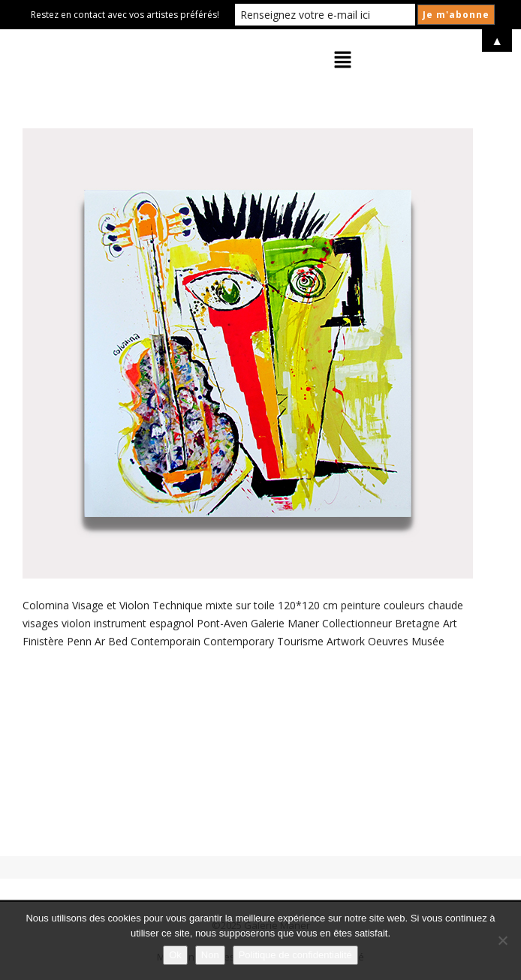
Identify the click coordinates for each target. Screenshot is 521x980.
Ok (175, 955)
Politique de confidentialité (295, 955)
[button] (343, 60)
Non (210, 955)
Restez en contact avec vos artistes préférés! (125, 15)
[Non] (502, 940)
